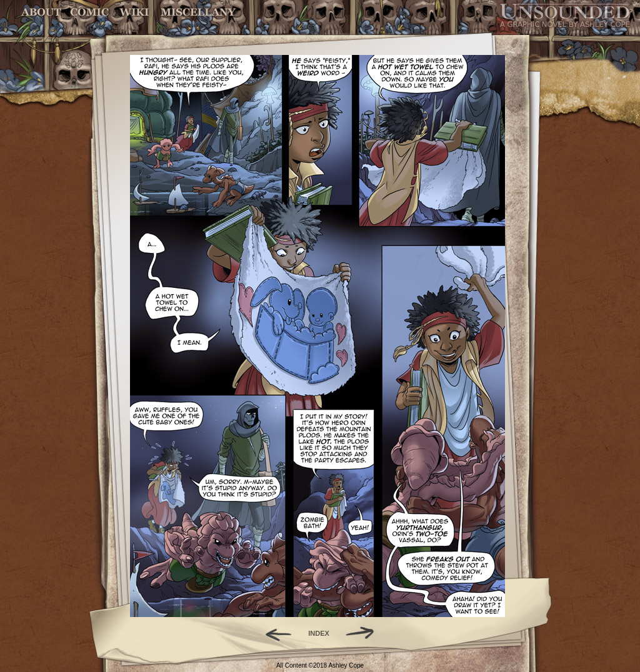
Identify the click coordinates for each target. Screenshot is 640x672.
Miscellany (198, 12)
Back (273, 633)
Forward (364, 633)
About (42, 12)
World (135, 12)
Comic (90, 12)
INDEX (319, 633)
